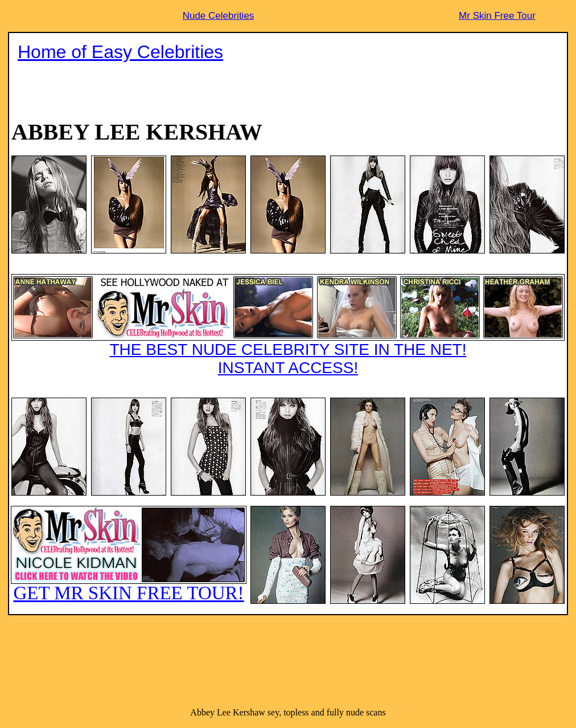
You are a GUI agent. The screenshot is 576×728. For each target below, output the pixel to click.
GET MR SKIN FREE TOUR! (129, 555)
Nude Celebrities (219, 16)
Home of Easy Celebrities (120, 52)
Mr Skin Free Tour (497, 16)
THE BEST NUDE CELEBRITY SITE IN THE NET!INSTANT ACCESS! (288, 325)
